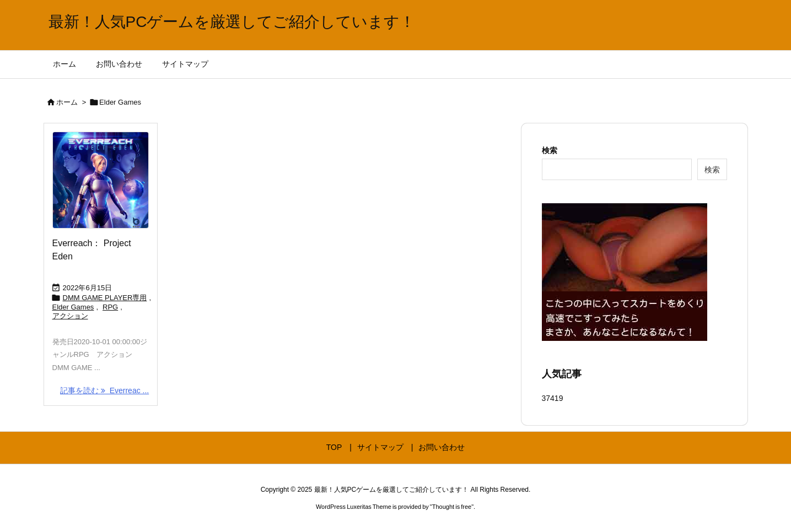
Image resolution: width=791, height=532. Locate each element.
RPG (110, 307)
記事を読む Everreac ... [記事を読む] (104, 390)
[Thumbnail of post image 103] (101, 180)
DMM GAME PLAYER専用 (105, 298)
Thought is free (452, 507)
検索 (550, 150)
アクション (70, 316)
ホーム (67, 102)
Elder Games (73, 307)
